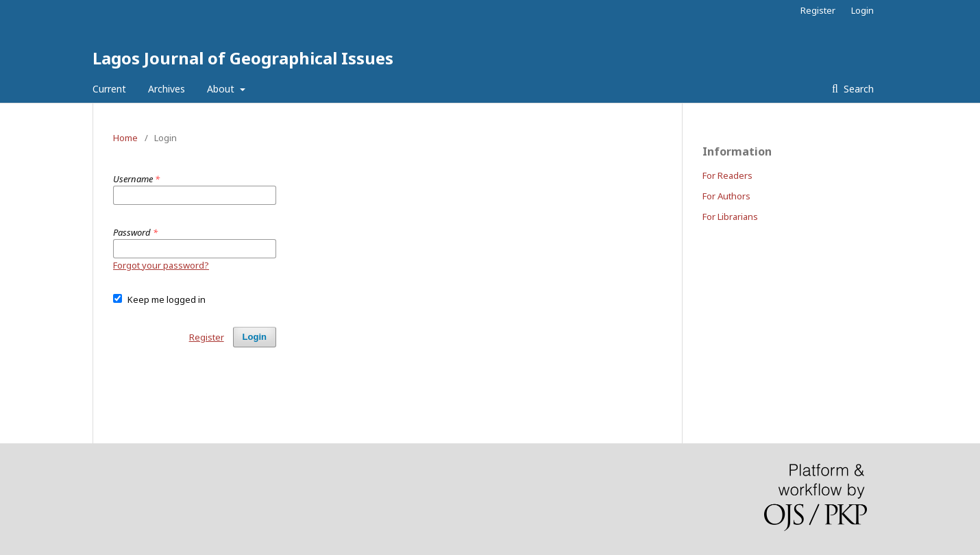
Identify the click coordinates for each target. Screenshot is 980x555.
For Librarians (730, 217)
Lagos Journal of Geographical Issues (243, 58)
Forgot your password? (161, 265)
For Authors (726, 196)
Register (818, 10)
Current (109, 89)
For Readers (727, 175)
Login (862, 10)
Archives (167, 89)
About (222, 89)
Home (125, 138)
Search (857, 89)
